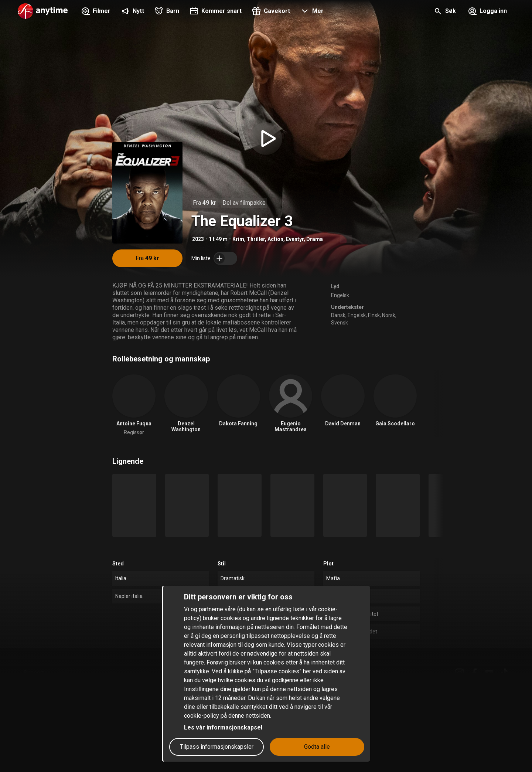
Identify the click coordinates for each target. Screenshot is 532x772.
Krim (238, 239)
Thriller (256, 239)
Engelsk (340, 295)
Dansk (338, 315)
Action (275, 239)
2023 (198, 239)
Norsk (389, 315)
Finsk (374, 315)
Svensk (340, 323)
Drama (315, 239)
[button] (311, 12)
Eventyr (295, 239)
